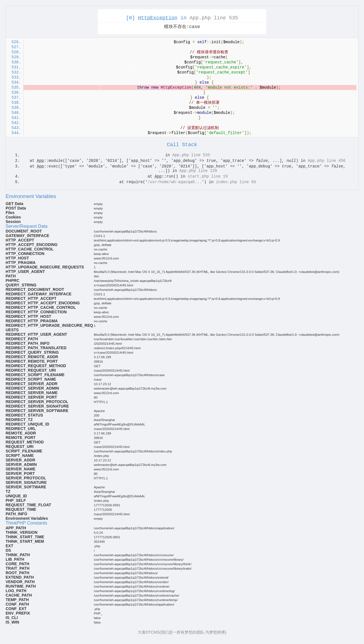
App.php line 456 (327, 161)
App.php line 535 (214, 18)
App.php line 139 (198, 171)
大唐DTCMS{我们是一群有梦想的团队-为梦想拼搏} (182, 632)
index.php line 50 (236, 182)
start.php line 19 (208, 176)
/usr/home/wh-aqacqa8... (175, 182)
